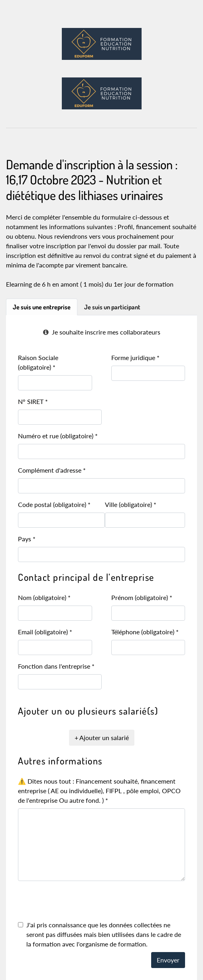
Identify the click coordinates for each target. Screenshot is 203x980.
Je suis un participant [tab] (112, 307)
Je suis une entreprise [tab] (42, 307)
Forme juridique (135, 357)
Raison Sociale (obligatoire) (38, 362)
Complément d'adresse (52, 470)
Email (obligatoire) (45, 632)
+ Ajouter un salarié (102, 737)
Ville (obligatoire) (131, 504)
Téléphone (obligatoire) (145, 632)
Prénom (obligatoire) (142, 597)
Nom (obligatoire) (44, 597)
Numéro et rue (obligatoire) (58, 436)
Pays (27, 539)
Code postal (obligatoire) (54, 504)
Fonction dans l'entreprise (56, 666)
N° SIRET (33, 401)
